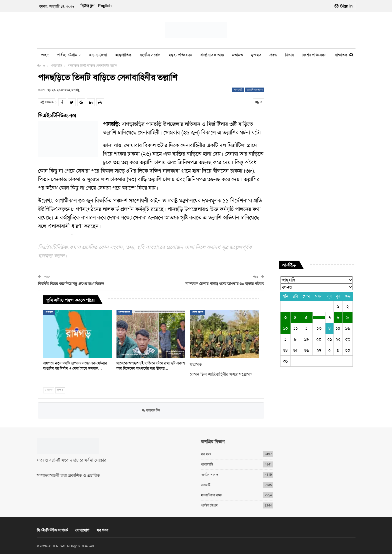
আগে (49, 390)
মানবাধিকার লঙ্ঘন (254, 90)
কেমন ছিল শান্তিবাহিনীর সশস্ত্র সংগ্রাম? (221, 374)
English (105, 6)
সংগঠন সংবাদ (150, 55)
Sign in (343, 6)
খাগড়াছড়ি (238, 90)
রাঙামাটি (206, 485)
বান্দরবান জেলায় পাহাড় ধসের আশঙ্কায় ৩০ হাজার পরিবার (225, 284)
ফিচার (289, 55)
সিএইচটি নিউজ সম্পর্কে (52, 530)
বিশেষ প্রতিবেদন (314, 55)
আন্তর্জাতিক (123, 55)
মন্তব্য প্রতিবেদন (180, 55)
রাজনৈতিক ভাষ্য (212, 55)
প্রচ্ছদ (45, 55)
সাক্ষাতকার (342, 55)
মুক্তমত (256, 55)
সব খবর (206, 454)
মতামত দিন (151, 410)
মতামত (237, 55)
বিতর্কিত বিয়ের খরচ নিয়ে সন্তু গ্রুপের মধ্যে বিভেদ (71, 284)
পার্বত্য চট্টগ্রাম (67, 55)
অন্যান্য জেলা (98, 55)
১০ (285, 328)
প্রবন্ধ (273, 55)
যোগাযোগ (82, 530)
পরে (60, 390)
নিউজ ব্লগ (87, 6)
